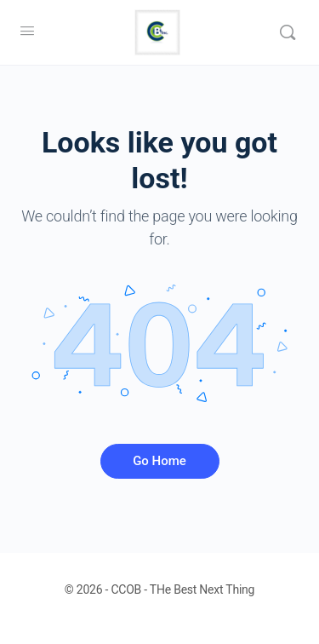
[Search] (288, 32)
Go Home (159, 461)
